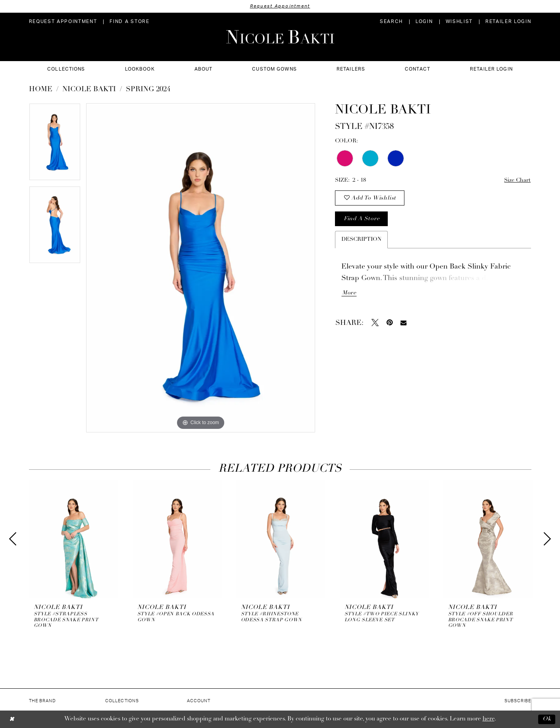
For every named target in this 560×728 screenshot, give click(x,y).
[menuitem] (63, 22)
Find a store (362, 219)
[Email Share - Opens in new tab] (403, 323)
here (489, 719)
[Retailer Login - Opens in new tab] (508, 22)
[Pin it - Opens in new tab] (390, 323)
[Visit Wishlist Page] (459, 22)
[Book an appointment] (63, 22)
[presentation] (74, 539)
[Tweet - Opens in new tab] (375, 323)
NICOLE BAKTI (89, 89)
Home (41, 89)
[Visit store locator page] (129, 22)
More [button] (349, 293)
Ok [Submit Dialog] (547, 719)
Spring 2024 (148, 89)
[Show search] (391, 22)
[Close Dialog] (12, 719)
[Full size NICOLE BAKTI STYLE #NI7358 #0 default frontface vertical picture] (201, 268)
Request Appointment (280, 6)
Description (361, 239)
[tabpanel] (55, 145)
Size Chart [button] (517, 180)
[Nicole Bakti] (280, 37)
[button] (424, 22)
